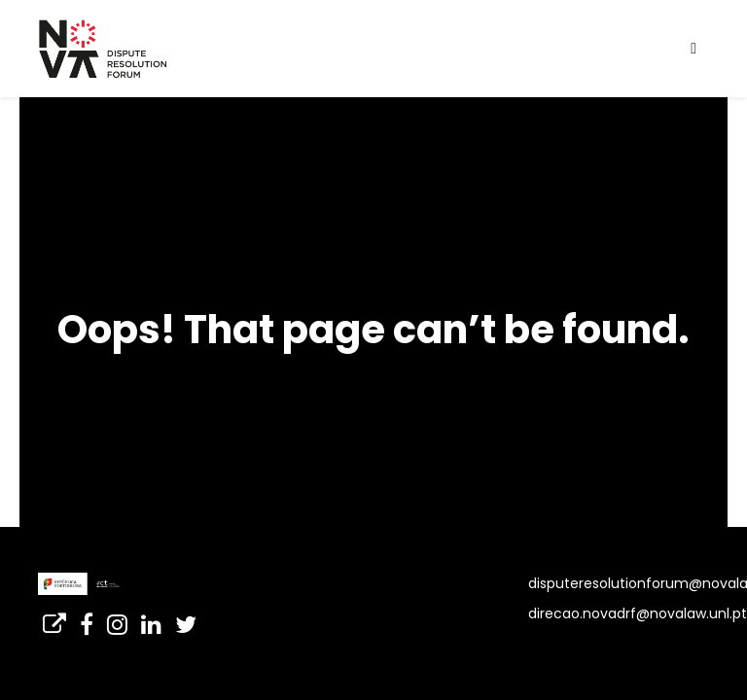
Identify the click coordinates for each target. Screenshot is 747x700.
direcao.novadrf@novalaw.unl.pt (638, 613)
